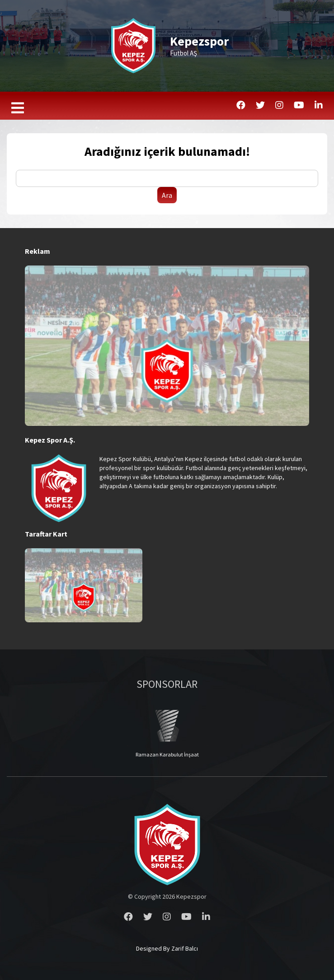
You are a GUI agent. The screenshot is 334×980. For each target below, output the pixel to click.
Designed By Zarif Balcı (167, 948)
